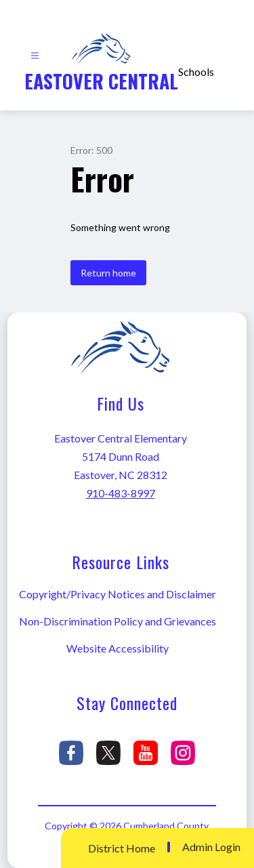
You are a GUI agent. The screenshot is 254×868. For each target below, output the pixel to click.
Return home (108, 273)
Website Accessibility (118, 648)
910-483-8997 (121, 493)
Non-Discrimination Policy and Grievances (118, 621)
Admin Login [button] (211, 847)
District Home (122, 848)
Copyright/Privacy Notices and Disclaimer (118, 594)
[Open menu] (35, 56)
